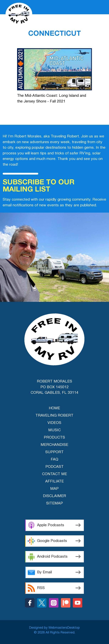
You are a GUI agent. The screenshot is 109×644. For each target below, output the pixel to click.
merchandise (54, 445)
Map (54, 489)
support (54, 452)
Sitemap (54, 503)
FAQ (54, 460)
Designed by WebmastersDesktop (54, 628)
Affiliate (54, 481)
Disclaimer (54, 496)
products (54, 438)
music (54, 430)
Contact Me (54, 474)
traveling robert (54, 416)
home (54, 408)
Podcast (54, 467)
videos (54, 423)
